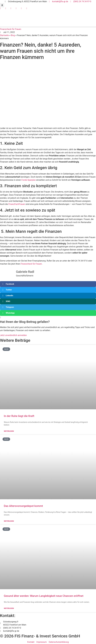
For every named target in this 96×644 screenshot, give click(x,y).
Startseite (4, 35)
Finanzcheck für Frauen (31, 264)
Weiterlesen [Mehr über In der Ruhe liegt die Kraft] (9, 431)
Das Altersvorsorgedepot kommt (23, 506)
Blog (13, 35)
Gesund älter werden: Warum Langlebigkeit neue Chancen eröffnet (44, 596)
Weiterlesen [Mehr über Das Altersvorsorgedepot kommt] (9, 521)
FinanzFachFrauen (17, 204)
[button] (2, 5)
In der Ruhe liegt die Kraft (19, 416)
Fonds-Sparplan (28, 180)
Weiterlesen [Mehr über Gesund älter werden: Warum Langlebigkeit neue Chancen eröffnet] (9, 608)
